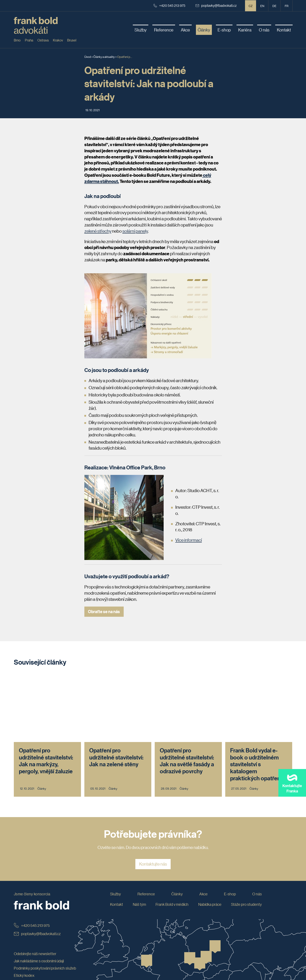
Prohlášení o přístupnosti (34, 931)
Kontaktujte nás (153, 798)
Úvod (88, 57)
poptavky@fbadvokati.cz (216, 5)
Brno (17, 40)
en (262, 6)
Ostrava (43, 40)
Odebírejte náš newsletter (35, 888)
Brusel (72, 40)
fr (287, 6)
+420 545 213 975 (169, 5)
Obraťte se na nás (104, 612)
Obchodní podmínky (30, 924)
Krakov (58, 40)
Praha (29, 40)
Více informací (189, 540)
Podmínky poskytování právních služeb (45, 902)
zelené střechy (98, 231)
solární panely (135, 231)
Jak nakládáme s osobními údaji (39, 895)
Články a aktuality (104, 57)
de (274, 6)
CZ (251, 6)
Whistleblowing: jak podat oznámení (42, 917)
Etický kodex (24, 909)
